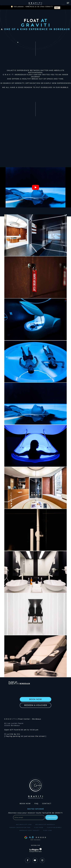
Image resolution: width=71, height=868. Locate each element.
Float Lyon (47, 830)
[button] (35, 699)
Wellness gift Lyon (24, 825)
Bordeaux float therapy (29, 830)
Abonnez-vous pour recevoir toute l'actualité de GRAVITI (35, 813)
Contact (47, 804)
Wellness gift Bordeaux (45, 825)
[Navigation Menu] (68, 3)
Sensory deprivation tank (20, 827)
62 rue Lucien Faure (14, 723)
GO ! (57, 8)
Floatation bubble (54, 827)
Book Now (25, 804)
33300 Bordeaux (12, 725)
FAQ (36, 804)
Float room (39, 827)
